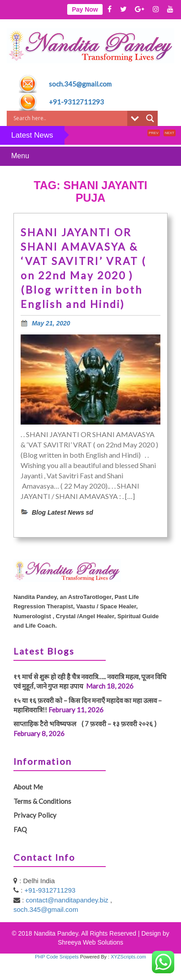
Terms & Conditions (42, 801)
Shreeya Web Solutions (90, 942)
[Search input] (69, 118)
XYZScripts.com (128, 957)
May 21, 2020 (51, 323)
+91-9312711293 (76, 102)
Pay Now (85, 9)
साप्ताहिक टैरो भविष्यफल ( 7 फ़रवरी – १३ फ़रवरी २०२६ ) (86, 724)
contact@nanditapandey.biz (68, 900)
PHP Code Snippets (57, 957)
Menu (20, 156)
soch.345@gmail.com (80, 84)
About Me (28, 787)
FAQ (20, 829)
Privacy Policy (35, 815)
